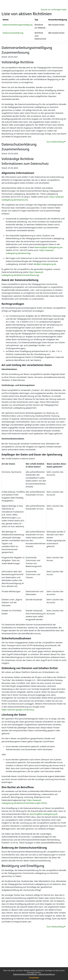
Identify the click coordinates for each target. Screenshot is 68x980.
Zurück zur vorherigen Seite (54, 9)
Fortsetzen (34, 978)
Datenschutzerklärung (46, 974)
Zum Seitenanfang (56, 142)
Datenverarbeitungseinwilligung (25, 974)
